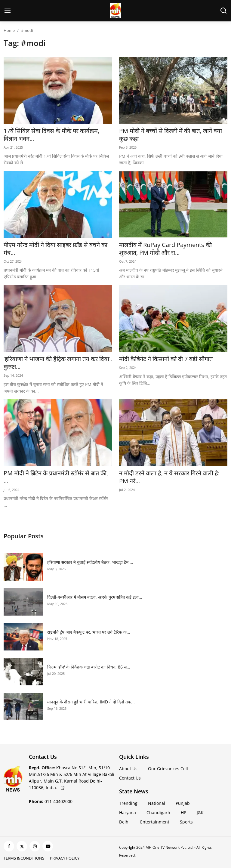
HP (183, 812)
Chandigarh (158, 812)
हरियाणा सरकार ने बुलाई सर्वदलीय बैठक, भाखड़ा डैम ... (90, 562)
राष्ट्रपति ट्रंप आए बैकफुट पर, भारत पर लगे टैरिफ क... (89, 632)
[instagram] (35, 846)
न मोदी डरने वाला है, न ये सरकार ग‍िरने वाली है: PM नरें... (169, 477)
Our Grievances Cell (168, 769)
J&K (200, 812)
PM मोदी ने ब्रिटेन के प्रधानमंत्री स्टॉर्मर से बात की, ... (56, 477)
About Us (128, 769)
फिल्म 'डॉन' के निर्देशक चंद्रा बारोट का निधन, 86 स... (89, 667)
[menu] (8, 11)
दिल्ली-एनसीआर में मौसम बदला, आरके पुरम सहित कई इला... (95, 597)
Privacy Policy (65, 858)
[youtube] (48, 846)
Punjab (183, 803)
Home (9, 30)
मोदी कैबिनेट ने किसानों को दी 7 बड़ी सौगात (166, 359)
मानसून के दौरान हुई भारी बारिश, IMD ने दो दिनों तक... (91, 702)
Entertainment (155, 822)
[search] (223, 11)
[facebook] (9, 846)
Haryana (128, 812)
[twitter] (22, 846)
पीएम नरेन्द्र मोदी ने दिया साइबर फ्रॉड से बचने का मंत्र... (55, 249)
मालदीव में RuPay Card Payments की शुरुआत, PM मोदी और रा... (165, 249)
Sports (186, 822)
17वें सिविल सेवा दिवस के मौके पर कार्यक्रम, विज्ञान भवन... (51, 135)
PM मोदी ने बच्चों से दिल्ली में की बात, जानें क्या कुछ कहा (171, 135)
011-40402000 (51, 801)
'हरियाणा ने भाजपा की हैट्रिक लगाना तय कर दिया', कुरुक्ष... (58, 363)
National (157, 803)
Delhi (124, 822)
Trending (128, 803)
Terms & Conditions (24, 858)
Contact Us (130, 778)
